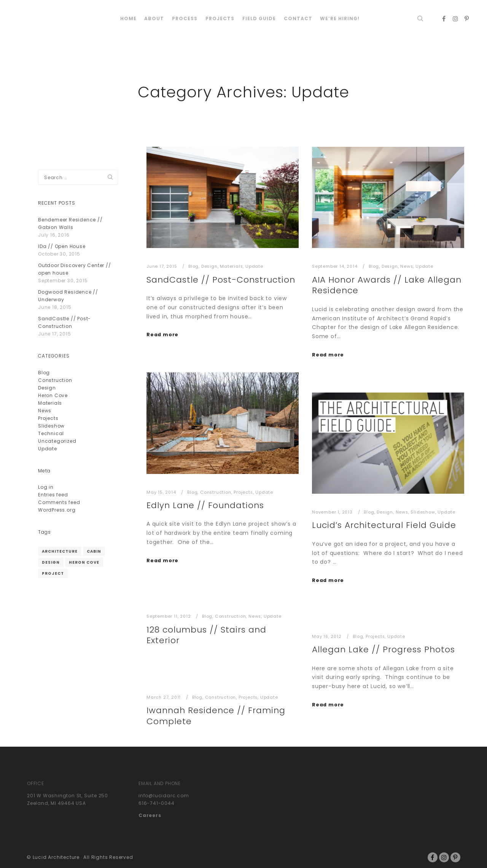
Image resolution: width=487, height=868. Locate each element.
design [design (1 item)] (51, 562)
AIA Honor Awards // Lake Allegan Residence (387, 285)
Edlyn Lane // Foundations (205, 505)
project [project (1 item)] (53, 573)
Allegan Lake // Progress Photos (384, 649)
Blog (193, 266)
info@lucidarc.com (164, 796)
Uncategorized (57, 441)
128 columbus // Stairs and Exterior (206, 635)
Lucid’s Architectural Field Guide (384, 525)
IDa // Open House (62, 246)
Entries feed (53, 495)
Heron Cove (53, 395)
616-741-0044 (157, 803)
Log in (46, 487)
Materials (231, 266)
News (407, 266)
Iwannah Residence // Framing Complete (216, 716)
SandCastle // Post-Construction (221, 280)
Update (254, 266)
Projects (243, 492)
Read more (162, 335)
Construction (216, 492)
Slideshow (423, 512)
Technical (51, 433)
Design (209, 266)
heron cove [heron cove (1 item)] (84, 562)
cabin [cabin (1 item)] (94, 551)
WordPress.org (57, 510)
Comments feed (59, 502)
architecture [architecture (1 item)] (60, 551)
